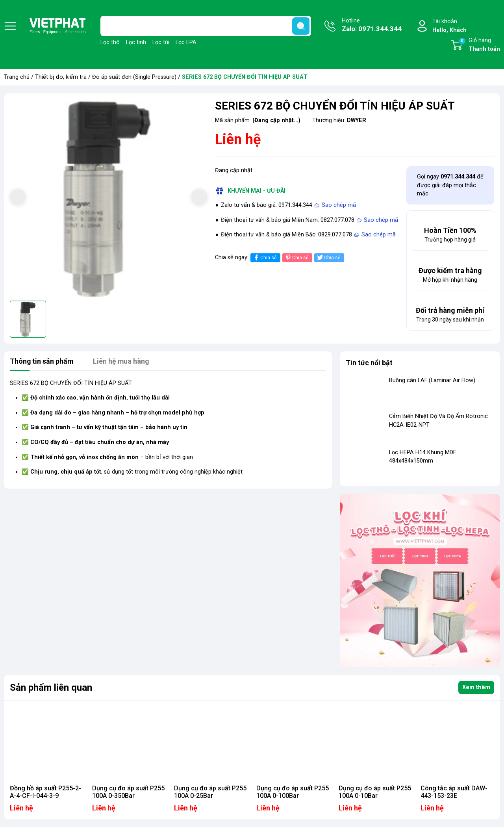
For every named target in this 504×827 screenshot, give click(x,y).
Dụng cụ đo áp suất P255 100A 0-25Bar (210, 792)
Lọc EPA (186, 42)
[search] (301, 26)
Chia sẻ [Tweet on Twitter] (328, 257)
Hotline (372, 26)
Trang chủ (17, 77)
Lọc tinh (136, 42)
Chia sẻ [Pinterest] (296, 257)
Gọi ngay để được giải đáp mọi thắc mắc (450, 185)
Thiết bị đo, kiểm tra (61, 77)
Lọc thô (110, 42)
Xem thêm (476, 687)
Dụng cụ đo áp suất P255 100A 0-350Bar (128, 792)
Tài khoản (449, 26)
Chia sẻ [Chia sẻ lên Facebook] (264, 257)
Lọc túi (161, 42)
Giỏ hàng (479, 45)
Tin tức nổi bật (369, 363)
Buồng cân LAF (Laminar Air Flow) (432, 380)
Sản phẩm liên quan (51, 688)
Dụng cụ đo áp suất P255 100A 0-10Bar (375, 792)
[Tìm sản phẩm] (206, 26)
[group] (108, 198)
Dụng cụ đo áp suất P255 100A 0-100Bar (293, 792)
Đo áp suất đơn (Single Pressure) (134, 77)
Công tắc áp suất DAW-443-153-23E (454, 792)
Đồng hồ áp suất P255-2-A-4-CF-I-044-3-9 (45, 792)
